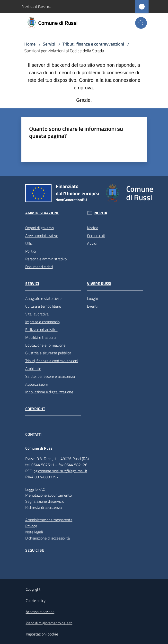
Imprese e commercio (42, 322)
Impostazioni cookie (42, 634)
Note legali (34, 532)
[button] (141, 23)
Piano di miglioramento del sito (49, 623)
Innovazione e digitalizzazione (49, 392)
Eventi (92, 306)
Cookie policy (36, 601)
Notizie (93, 228)
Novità (101, 213)
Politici (31, 251)
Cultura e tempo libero (43, 306)
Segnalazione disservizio (45, 501)
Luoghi (92, 298)
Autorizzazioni (36, 384)
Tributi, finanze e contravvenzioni (93, 44)
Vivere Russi (99, 284)
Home (30, 44)
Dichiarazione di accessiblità (48, 538)
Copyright (35, 409)
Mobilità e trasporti (40, 337)
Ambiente (33, 369)
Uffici (29, 243)
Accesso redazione (40, 612)
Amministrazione (42, 213)
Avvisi (92, 243)
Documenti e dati (39, 267)
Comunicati (96, 236)
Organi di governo (40, 228)
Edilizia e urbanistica (41, 330)
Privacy (31, 526)
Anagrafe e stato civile (43, 298)
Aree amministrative (42, 236)
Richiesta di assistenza (44, 507)
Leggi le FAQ (35, 489)
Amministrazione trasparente (49, 520)
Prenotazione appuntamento (49, 495)
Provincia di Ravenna (36, 6)
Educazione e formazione (45, 345)
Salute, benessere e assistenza (50, 376)
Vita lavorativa (37, 314)
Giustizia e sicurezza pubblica (48, 353)
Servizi (49, 44)
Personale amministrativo (46, 259)
